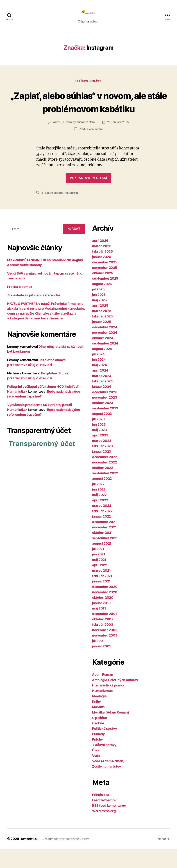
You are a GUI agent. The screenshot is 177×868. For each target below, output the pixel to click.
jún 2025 (99, 314)
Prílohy (97, 758)
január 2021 (101, 600)
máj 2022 (99, 514)
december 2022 (105, 476)
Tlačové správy (89, 87)
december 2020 (105, 606)
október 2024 (103, 357)
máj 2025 (99, 319)
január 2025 (102, 341)
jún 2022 (99, 508)
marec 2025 (102, 330)
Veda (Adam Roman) (108, 780)
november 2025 (105, 287)
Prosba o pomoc (20, 306)
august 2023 (102, 433)
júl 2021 (98, 568)
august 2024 (102, 368)
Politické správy (105, 748)
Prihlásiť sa (101, 814)
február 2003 (103, 644)
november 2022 (105, 481)
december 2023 (105, 411)
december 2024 (105, 346)
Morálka (98, 726)
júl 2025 (98, 308)
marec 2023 (102, 460)
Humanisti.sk (30, 858)
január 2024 (102, 406)
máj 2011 (99, 627)
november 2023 (105, 417)
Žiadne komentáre (91, 148)
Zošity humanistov (106, 786)
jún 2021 (99, 573)
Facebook (57, 212)
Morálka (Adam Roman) (111, 731)
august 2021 (102, 563)
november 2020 (105, 611)
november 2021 (104, 546)
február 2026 (102, 270)
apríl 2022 (100, 519)
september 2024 (105, 362)
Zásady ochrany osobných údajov (69, 858)
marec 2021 (101, 590)
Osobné (98, 742)
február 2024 (102, 400)
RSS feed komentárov (109, 825)
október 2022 (103, 487)
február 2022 (102, 530)
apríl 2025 (100, 325)
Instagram (72, 212)
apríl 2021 (100, 584)
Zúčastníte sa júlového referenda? (34, 314)
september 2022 (105, 492)
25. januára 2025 (118, 141)
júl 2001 (98, 660)
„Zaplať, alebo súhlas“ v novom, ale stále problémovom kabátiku (88, 114)
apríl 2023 (100, 454)
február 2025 (102, 335)
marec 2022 (102, 525)
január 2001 (101, 665)
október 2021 (102, 552)
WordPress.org (104, 830)
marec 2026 (102, 265)
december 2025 (105, 281)
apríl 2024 (100, 389)
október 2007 (103, 638)
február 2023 (102, 465)
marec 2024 (102, 395)
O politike (99, 737)
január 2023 (102, 471)
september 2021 (105, 557)
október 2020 (103, 617)
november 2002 (105, 649)
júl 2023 (98, 438)
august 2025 (102, 303)
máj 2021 (99, 579)
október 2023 (103, 422)
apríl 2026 (100, 260)
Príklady (98, 753)
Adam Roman (103, 694)
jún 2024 (99, 379)
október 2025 (103, 292)
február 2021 (102, 595)
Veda (96, 775)
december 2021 (104, 541)
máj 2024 (99, 384)
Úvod (96, 769)
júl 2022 (98, 503)
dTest (45, 212)
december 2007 (105, 633)
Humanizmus (102, 710)
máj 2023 (99, 449)
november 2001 (105, 654)
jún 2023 (99, 444)
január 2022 (101, 535)
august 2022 (102, 498)
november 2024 (105, 352)
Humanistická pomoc (109, 704)
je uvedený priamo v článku (79, 141)
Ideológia (99, 715)
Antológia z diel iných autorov (115, 699)
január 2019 (101, 622)
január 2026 (102, 276)
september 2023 (105, 427)
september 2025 (105, 298)
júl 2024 (98, 373)
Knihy (97, 721)
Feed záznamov (104, 819)
